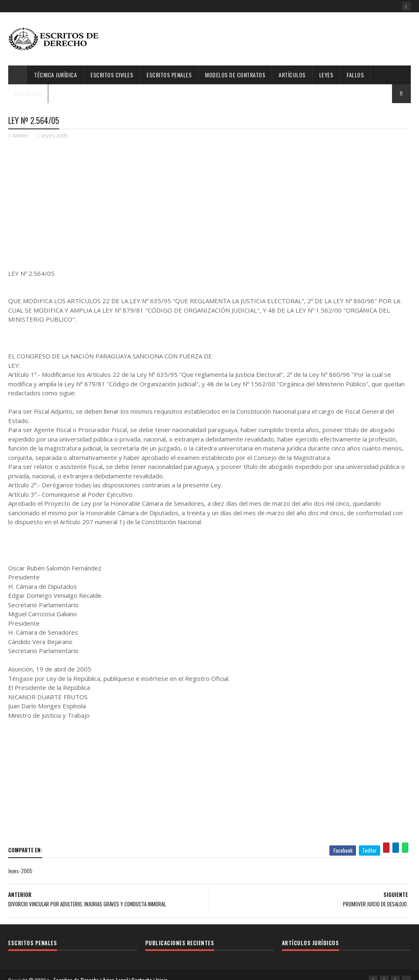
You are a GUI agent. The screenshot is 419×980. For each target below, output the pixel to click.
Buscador (28, 93)
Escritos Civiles (112, 75)
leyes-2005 (55, 137)
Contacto (144, 970)
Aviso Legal (118, 970)
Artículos (292, 75)
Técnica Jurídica (55, 75)
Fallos (355, 75)
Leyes (326, 75)
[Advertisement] (262, 39)
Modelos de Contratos (235, 75)
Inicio (164, 970)
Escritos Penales (169, 75)
